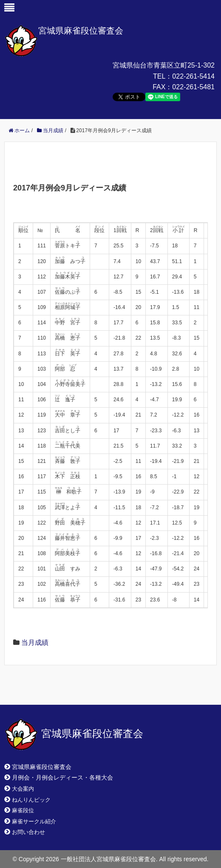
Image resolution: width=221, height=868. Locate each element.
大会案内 (23, 789)
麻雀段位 (23, 810)
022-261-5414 (193, 76)
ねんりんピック (31, 800)
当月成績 (35, 642)
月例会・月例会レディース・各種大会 (62, 777)
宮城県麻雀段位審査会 (81, 31)
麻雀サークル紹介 (34, 821)
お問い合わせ (28, 832)
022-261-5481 (193, 87)
